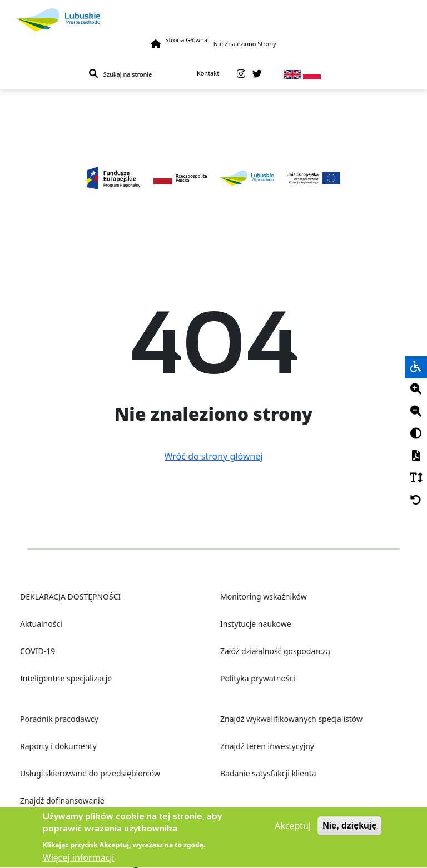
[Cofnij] (416, 501)
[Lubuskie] (213, 20)
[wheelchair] (416, 367)
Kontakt (208, 73)
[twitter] (257, 74)
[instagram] (241, 74)
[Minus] (416, 412)
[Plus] (416, 390)
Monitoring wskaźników (264, 597)
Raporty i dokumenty (58, 746)
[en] (292, 73)
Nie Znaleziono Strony (245, 44)
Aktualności (41, 624)
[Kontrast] (416, 434)
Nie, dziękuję (349, 829)
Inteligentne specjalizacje (66, 678)
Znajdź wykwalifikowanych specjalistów (291, 719)
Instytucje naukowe (256, 624)
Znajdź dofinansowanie (62, 800)
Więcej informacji (79, 861)
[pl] (312, 73)
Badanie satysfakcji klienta (268, 773)
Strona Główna (186, 40)
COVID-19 (38, 651)
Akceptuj (293, 829)
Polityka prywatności (258, 678)
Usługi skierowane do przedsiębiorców (90, 773)
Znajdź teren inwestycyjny (267, 746)
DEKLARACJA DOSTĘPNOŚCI (70, 597)
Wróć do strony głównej (214, 456)
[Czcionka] (416, 478)
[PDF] (416, 456)
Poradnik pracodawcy (59, 719)
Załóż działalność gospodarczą (275, 651)
